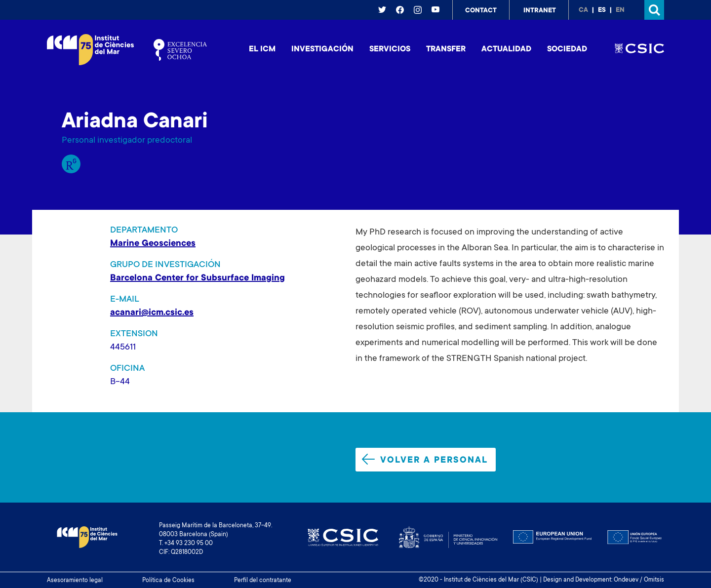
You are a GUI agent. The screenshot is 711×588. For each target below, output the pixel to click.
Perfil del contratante (263, 581)
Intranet (540, 11)
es (602, 10)
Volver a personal (425, 460)
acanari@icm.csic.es (152, 313)
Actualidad (506, 49)
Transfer (446, 49)
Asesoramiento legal (75, 581)
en (620, 10)
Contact (481, 11)
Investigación (322, 49)
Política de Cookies (168, 581)
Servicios (390, 49)
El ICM (262, 49)
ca (583, 10)
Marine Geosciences (153, 244)
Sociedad (567, 49)
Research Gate (71, 164)
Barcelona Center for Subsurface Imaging (197, 278)
